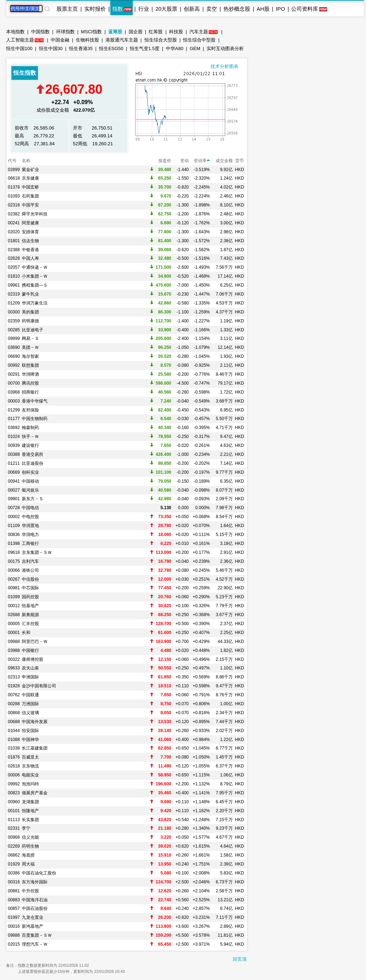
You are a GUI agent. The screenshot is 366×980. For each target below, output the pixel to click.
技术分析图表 (224, 66)
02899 (14, 170)
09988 (14, 642)
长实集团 (30, 820)
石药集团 (30, 196)
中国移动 (30, 481)
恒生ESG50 (111, 48)
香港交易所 (33, 454)
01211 (14, 463)
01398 (14, 543)
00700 (14, 383)
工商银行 (30, 543)
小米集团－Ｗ (35, 276)
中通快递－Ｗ (35, 267)
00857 (14, 908)
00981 (14, 588)
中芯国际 (30, 588)
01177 (14, 419)
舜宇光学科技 (35, 214)
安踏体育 (30, 232)
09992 (14, 784)
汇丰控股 (30, 624)
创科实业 (30, 472)
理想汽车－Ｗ (35, 944)
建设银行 (30, 445)
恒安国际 (30, 731)
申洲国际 (30, 677)
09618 (14, 552)
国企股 (136, 32)
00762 (14, 695)
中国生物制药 (35, 419)
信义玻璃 (30, 713)
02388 (14, 250)
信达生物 (30, 241)
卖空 (212, 9)
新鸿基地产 (33, 926)
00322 (14, 659)
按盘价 (165, 161)
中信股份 (30, 579)
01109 (14, 526)
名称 (26, 161)
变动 (184, 161)
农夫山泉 (30, 668)
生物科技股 (87, 40)
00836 (14, 535)
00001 (14, 633)
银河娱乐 (30, 490)
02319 (14, 294)
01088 (14, 740)
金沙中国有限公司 (39, 686)
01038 (14, 748)
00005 (14, 624)
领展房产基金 (35, 793)
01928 (14, 686)
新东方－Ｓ (33, 499)
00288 (14, 704)
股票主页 (67, 9)
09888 (14, 935)
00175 (14, 561)
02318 (14, 205)
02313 (14, 677)
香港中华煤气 (35, 401)
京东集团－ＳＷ (37, 552)
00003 (14, 401)
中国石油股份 (35, 908)
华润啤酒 (30, 374)
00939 (14, 445)
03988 (14, 650)
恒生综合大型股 (161, 40)
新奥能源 (30, 615)
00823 (14, 793)
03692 (14, 428)
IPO (281, 9)
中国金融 (60, 40)
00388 (14, 454)
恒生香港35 (81, 48)
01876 (14, 757)
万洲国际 (30, 704)
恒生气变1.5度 (145, 48)
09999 (14, 338)
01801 (14, 241)
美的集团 (30, 312)
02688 (14, 615)
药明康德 (30, 321)
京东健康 (30, 178)
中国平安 (30, 205)
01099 (14, 597)
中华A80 (175, 48)
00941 (14, 481)
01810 (14, 276)
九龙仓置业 (33, 917)
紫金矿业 (30, 170)
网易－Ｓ (30, 338)
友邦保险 (30, 410)
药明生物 (30, 846)
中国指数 (40, 32)
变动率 (202, 161)
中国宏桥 (30, 187)
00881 (14, 891)
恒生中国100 (19, 48)
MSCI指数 (91, 32)
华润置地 (30, 526)
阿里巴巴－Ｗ (35, 642)
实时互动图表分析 (225, 48)
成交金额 (224, 161)
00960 (14, 802)
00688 (14, 722)
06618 (14, 178)
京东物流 (30, 766)
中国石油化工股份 (39, 873)
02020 (14, 232)
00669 (14, 472)
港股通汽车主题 (122, 40)
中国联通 (30, 695)
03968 (14, 392)
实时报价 (95, 9)
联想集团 (30, 365)
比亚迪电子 (33, 330)
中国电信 (30, 508)
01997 (14, 917)
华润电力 (30, 535)
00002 (14, 517)
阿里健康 (30, 223)
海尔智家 (30, 356)
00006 (14, 775)
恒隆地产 (30, 811)
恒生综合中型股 (199, 40)
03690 (14, 347)
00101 (14, 811)
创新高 (192, 9)
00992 (14, 365)
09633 (14, 668)
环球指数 (65, 32)
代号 (12, 161)
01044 (14, 731)
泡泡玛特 (30, 784)
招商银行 (30, 392)
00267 (14, 579)
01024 (14, 437)
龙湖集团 (30, 802)
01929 (14, 864)
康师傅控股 (33, 659)
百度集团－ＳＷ (37, 935)
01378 (14, 187)
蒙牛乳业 (30, 294)
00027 (14, 490)
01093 (14, 196)
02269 (14, 846)
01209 (14, 303)
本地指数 (15, 32)
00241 (14, 223)
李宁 (26, 828)
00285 (14, 330)
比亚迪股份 (33, 463)
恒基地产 (30, 606)
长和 (26, 633)
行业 (144, 9)
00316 (14, 882)
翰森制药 (30, 428)
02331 (14, 828)
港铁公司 (30, 570)
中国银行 (30, 650)
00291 (14, 374)
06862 (14, 855)
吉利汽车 (30, 561)
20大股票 (167, 9)
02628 (14, 258)
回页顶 (240, 959)
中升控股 (30, 891)
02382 (14, 214)
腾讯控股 (30, 383)
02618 (14, 766)
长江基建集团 (35, 748)
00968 (14, 837)
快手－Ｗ (30, 437)
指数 (118, 9)
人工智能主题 (20, 40)
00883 (14, 900)
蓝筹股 (115, 32)
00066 (14, 570)
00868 (14, 713)
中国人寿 (30, 258)
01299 (14, 410)
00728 (14, 508)
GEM (195, 48)
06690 (14, 356)
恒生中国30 (51, 48)
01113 (14, 820)
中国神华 (30, 740)
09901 (14, 499)
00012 (14, 606)
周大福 (28, 864)
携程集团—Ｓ (35, 285)
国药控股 (30, 597)
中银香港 (30, 250)
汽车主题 (199, 32)
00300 (14, 312)
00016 (14, 926)
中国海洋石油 (35, 900)
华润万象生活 (35, 303)
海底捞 (28, 855)
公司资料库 (305, 9)
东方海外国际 (35, 882)
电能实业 (30, 775)
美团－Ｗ (30, 347)
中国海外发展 (35, 722)
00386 (14, 873)
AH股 (263, 9)
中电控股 (30, 517)
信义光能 (30, 837)
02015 (14, 944)
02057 (14, 267)
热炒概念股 (237, 9)
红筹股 (156, 32)
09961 (14, 285)
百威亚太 (30, 757)
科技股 (176, 32)
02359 (14, 321)
